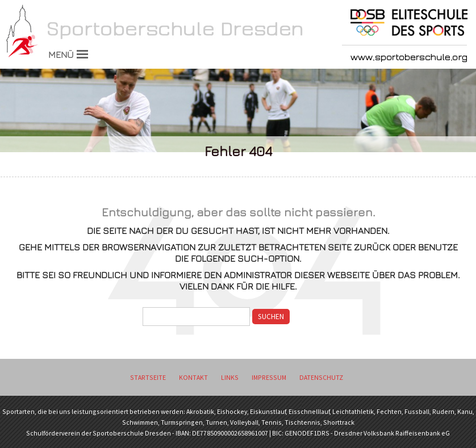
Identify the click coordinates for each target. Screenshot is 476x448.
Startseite (148, 377)
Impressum (269, 377)
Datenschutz (321, 377)
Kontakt (193, 377)
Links (230, 377)
